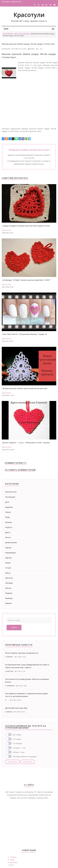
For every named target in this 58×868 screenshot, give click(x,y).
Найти (14, 628)
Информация (10, 553)
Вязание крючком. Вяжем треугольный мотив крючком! (25, 388)
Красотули (29, 15)
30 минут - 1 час (19, 748)
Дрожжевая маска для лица (16, 708)
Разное (8, 512)
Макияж (8, 603)
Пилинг (8, 563)
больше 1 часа (19, 752)
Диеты (8, 532)
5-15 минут (17, 739)
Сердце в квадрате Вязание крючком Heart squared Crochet (26, 226)
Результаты (28, 762)
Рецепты (9, 527)
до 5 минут (17, 735)
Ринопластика (11, 492)
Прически (9, 578)
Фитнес (8, 537)
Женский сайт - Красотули (12, 34)
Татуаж (8, 568)
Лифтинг (9, 558)
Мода (7, 517)
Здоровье (9, 507)
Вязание (26, 34)
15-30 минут (18, 743)
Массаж (8, 588)
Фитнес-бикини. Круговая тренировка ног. (22, 653)
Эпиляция (9, 583)
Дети (7, 502)
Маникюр (8, 339)
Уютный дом (10, 497)
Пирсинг (8, 548)
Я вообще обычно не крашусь (25, 756)
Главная (13, 857)
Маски (8, 573)
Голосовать (13, 762)
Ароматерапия (11, 542)
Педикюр (9, 593)
